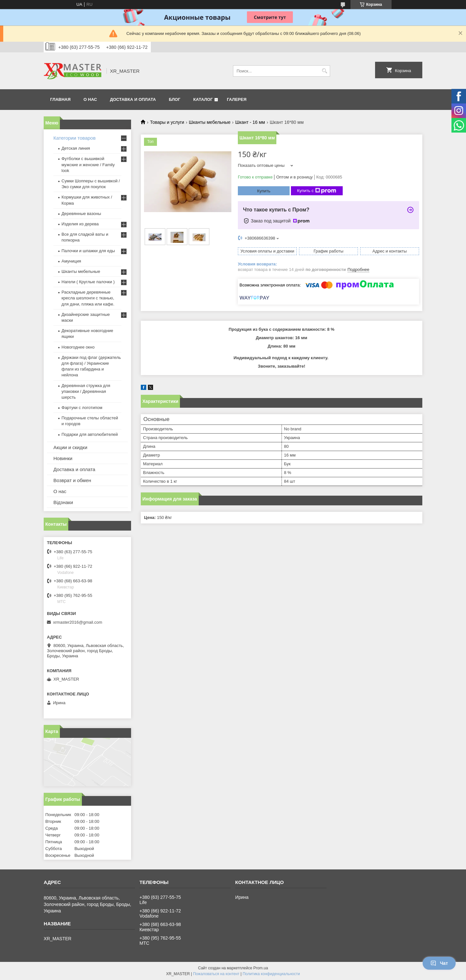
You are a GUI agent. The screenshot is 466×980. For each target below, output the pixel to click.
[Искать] (324, 71)
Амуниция (71, 261)
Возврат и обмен (72, 480)
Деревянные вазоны (81, 214)
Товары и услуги (167, 122)
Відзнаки (63, 502)
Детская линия (76, 148)
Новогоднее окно (78, 347)
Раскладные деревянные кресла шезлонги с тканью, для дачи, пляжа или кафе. (88, 298)
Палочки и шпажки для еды (88, 251)
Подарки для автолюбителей (90, 434)
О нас (60, 491)
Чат (439, 963)
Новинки (63, 458)
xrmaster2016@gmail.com (78, 622)
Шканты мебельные (210, 122)
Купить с (317, 191)
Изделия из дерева (80, 224)
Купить (264, 191)
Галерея (237, 99)
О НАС (90, 99)
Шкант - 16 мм (250, 122)
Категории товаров (74, 138)
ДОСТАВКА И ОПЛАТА (133, 99)
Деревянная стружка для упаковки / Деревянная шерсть (86, 391)
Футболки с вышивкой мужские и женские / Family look (88, 164)
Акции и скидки (70, 447)
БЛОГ (175, 99)
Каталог (203, 99)
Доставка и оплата (74, 469)
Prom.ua (261, 968)
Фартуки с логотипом (82, 408)
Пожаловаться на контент (216, 974)
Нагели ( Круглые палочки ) (88, 282)
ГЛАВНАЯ (60, 99)
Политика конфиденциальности (271, 974)
